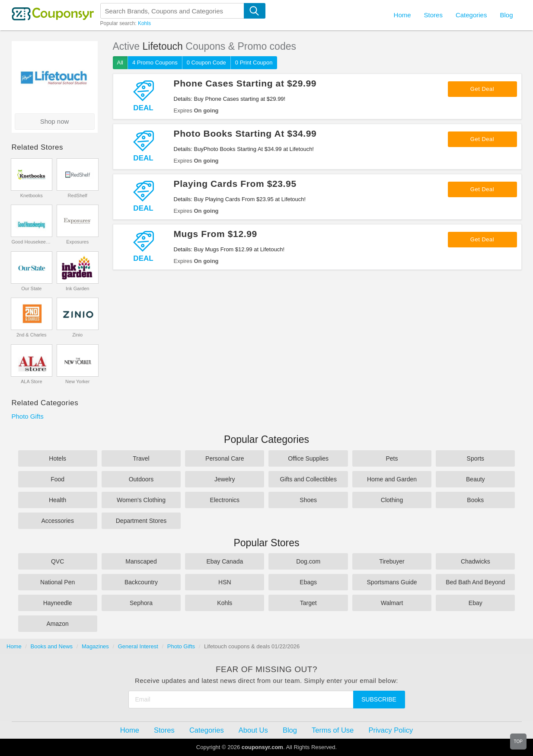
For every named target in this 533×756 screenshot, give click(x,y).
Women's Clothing (141, 500)
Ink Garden (77, 288)
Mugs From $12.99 (215, 234)
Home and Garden (392, 479)
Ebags (308, 582)
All (120, 62)
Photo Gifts (28, 416)
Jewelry (225, 479)
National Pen (57, 582)
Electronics (225, 500)
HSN (225, 582)
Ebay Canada (225, 561)
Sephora (141, 603)
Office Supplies (308, 458)
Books (475, 500)
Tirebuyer (392, 561)
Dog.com (308, 561)
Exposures (77, 242)
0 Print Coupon (254, 62)
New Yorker (77, 381)
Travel (141, 458)
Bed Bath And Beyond (475, 582)
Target (308, 603)
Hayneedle (58, 603)
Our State (31, 288)
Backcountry (141, 582)
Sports (476, 458)
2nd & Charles (32, 335)
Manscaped (141, 561)
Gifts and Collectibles (308, 479)
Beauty (476, 479)
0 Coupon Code (206, 62)
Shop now (55, 121)
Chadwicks (476, 561)
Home (14, 646)
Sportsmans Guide (392, 582)
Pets (392, 458)
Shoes (308, 500)
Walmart (392, 603)
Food (57, 479)
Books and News (52, 646)
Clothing (392, 500)
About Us (253, 730)
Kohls (144, 23)
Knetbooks (32, 195)
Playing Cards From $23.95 (235, 184)
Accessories (57, 521)
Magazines (95, 646)
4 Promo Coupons (155, 62)
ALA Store (32, 381)
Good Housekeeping (31, 242)
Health (57, 500)
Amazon (57, 624)
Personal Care (225, 458)
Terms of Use (333, 730)
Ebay (476, 603)
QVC (57, 561)
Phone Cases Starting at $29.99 (245, 83)
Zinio (77, 335)
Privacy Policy (391, 730)
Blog (506, 15)
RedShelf (78, 195)
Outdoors (141, 479)
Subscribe (379, 699)
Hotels (57, 458)
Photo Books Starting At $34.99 (245, 133)
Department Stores (141, 521)
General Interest (138, 646)
